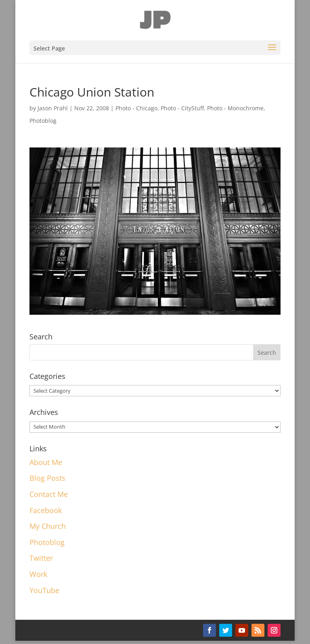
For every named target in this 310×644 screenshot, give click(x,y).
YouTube (44, 590)
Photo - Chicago (136, 108)
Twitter (41, 558)
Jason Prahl (53, 108)
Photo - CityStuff (182, 108)
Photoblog (43, 121)
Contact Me (49, 494)
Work (38, 574)
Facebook (46, 510)
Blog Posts (47, 478)
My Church (48, 526)
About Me (46, 462)
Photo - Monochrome (235, 108)
